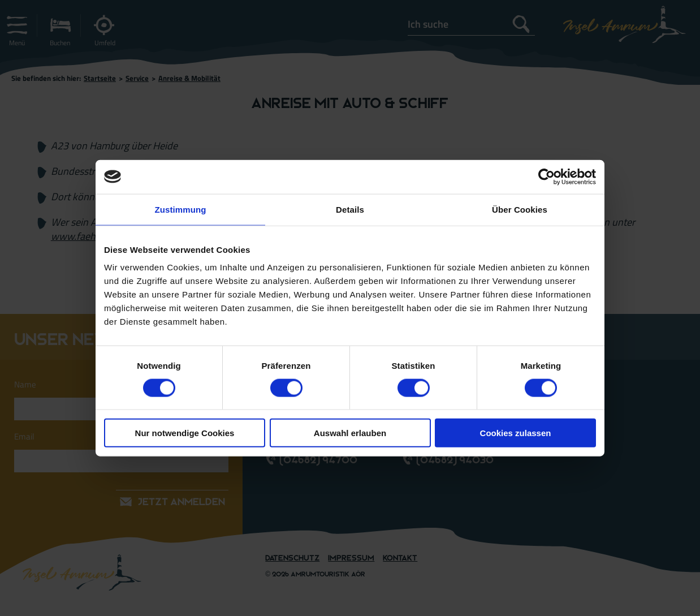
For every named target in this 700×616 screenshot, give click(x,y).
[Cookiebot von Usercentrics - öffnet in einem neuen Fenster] (546, 176)
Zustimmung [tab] (181, 209)
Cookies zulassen (516, 433)
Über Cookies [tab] (520, 209)
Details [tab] (350, 209)
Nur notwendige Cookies (185, 433)
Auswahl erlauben (350, 433)
